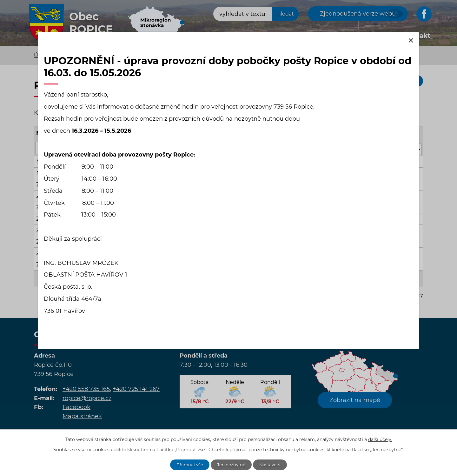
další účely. (380, 439)
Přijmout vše (189, 464)
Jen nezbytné (232, 464)
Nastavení (272, 464)
